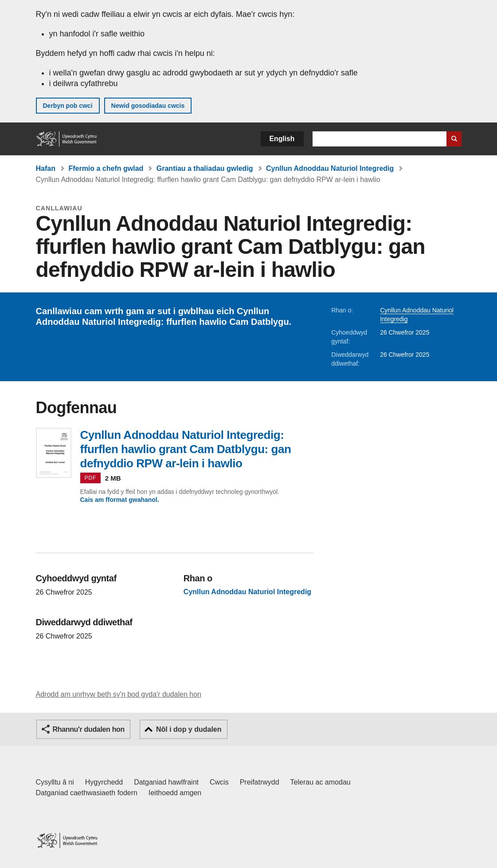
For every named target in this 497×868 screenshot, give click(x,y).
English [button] (282, 139)
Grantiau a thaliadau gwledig (205, 168)
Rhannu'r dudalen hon (89, 729)
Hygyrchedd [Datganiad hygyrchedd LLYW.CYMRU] (104, 782)
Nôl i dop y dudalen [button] (189, 729)
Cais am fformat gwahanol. (120, 500)
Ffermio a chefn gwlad (106, 168)
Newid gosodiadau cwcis (148, 106)
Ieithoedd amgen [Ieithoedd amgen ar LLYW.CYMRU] (175, 793)
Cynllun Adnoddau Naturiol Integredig (330, 168)
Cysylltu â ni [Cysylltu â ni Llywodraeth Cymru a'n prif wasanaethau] (55, 782)
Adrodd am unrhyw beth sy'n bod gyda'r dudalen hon (119, 694)
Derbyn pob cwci (68, 106)
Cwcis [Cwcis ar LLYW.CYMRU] (219, 782)
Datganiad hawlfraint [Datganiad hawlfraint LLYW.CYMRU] (166, 782)
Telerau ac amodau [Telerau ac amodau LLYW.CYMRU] (321, 782)
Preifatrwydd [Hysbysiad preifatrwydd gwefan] (260, 782)
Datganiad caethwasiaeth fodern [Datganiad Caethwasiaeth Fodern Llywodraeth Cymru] (87, 793)
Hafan (46, 168)
